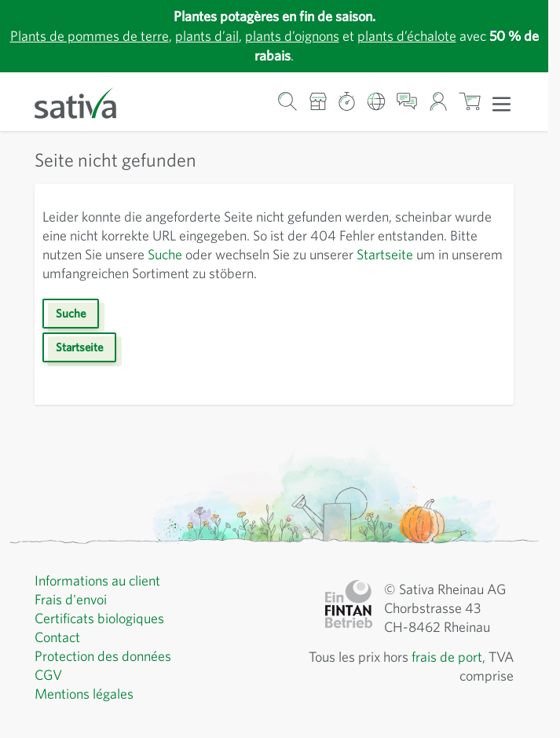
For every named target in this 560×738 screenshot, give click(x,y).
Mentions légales (84, 694)
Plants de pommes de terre (90, 36)
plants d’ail (207, 36)
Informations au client (97, 580)
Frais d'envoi (71, 599)
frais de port (447, 657)
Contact (57, 637)
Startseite (385, 254)
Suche (165, 254)
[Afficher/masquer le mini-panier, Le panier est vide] (470, 102)
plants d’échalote (407, 36)
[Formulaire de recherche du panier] (288, 102)
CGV (48, 675)
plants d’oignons (292, 36)
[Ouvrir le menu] (501, 103)
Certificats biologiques (99, 618)
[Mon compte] (438, 102)
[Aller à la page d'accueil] (86, 102)
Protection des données (103, 656)
